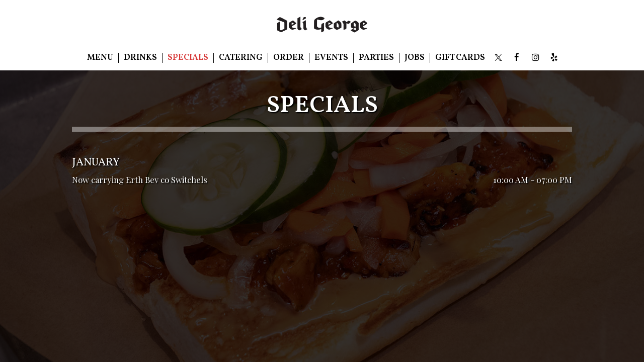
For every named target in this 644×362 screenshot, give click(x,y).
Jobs (415, 58)
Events (331, 58)
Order (289, 58)
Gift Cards (460, 58)
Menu (100, 58)
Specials (188, 58)
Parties (376, 58)
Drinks (140, 58)
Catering (241, 58)
